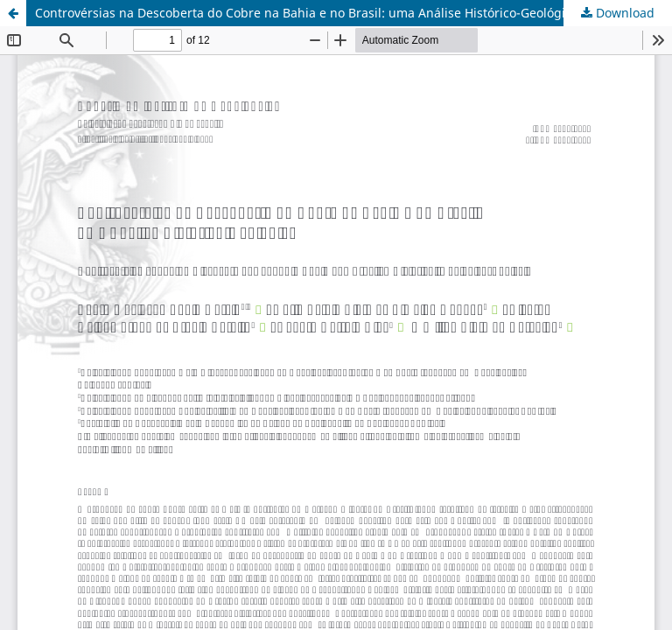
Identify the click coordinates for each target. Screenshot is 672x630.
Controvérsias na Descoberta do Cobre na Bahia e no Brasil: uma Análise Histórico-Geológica (307, 13)
